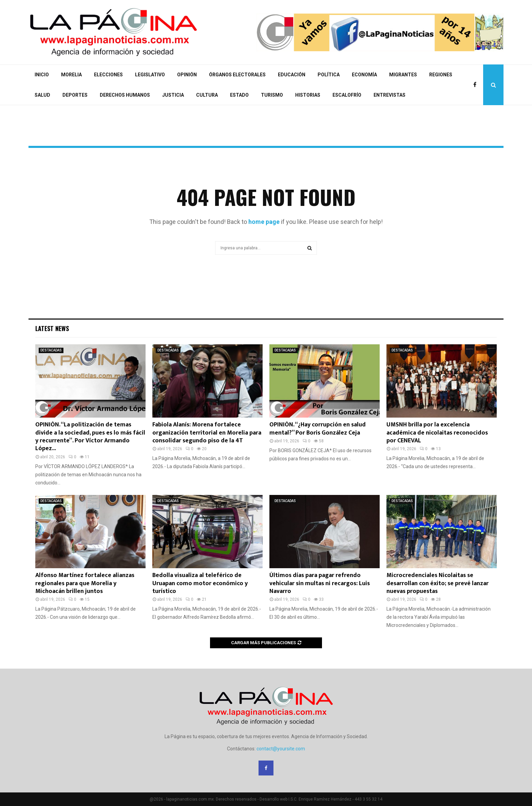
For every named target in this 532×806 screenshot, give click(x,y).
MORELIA (71, 75)
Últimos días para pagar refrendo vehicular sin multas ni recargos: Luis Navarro (320, 583)
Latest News (52, 328)
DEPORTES (75, 95)
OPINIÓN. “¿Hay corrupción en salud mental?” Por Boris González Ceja (318, 429)
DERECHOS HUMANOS (125, 95)
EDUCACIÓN (292, 75)
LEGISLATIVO (150, 75)
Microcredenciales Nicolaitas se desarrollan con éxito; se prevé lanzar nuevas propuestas (438, 583)
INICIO (42, 75)
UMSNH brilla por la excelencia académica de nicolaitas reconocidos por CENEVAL (437, 433)
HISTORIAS (308, 95)
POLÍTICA (329, 75)
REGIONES (441, 75)
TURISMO (272, 95)
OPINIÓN (187, 75)
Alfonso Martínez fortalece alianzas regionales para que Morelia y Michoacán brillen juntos (85, 583)
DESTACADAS (51, 350)
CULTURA (207, 95)
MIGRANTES (403, 75)
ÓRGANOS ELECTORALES (237, 75)
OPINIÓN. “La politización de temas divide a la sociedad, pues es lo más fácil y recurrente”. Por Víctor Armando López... (90, 437)
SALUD (42, 95)
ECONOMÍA (364, 75)
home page (264, 222)
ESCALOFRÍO (347, 95)
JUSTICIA (173, 95)
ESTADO (239, 95)
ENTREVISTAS (389, 95)
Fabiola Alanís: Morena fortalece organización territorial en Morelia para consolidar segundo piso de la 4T (207, 433)
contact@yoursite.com (281, 749)
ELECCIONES (108, 75)
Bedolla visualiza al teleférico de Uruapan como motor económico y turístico (200, 583)
